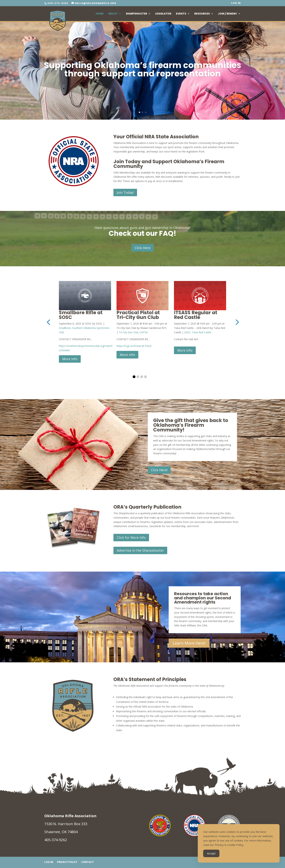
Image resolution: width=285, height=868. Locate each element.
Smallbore (65, 328)
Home (100, 14)
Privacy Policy (67, 862)
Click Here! (159, 470)
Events (181, 14)
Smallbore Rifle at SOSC (81, 315)
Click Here (142, 248)
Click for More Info (131, 537)
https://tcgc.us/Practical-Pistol (134, 346)
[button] (134, 377)
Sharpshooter (136, 14)
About (113, 14)
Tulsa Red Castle (201, 332)
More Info (70, 359)
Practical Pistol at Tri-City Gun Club (138, 315)
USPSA (144, 332)
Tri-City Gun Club (129, 332)
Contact (88, 862)
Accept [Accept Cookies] (211, 853)
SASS (187, 332)
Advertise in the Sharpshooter (140, 550)
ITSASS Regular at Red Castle (196, 315)
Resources (202, 14)
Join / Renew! (227, 14)
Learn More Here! (189, 643)
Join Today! (125, 192)
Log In (236, 3)
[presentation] (48, 322)
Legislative (163, 14)
